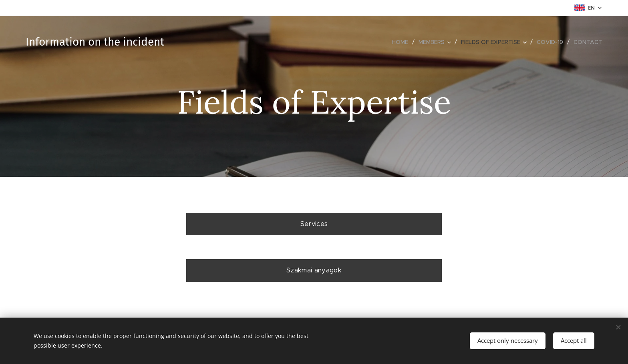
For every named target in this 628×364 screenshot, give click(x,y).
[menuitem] (402, 42)
